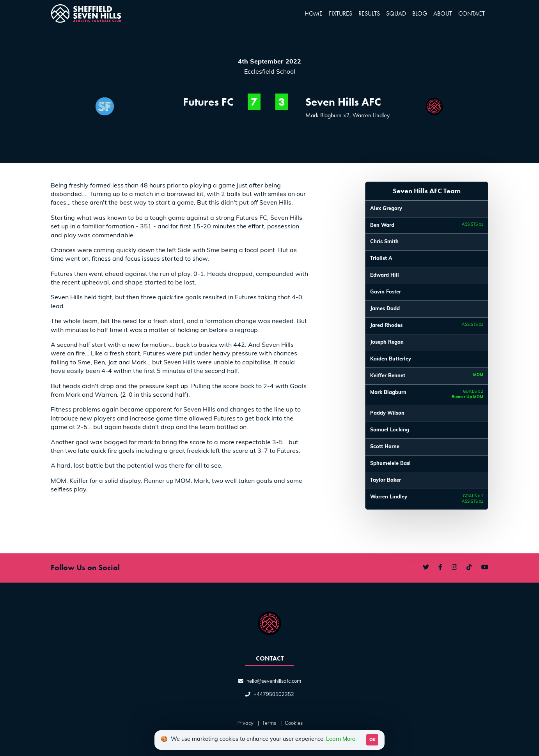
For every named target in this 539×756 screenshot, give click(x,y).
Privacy (245, 723)
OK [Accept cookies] (372, 740)
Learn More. (341, 739)
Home (314, 13)
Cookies (294, 723)
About (443, 13)
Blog (420, 13)
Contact (472, 13)
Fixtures (340, 13)
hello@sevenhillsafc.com (274, 681)
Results (369, 13)
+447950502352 (274, 695)
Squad (396, 13)
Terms (269, 723)
